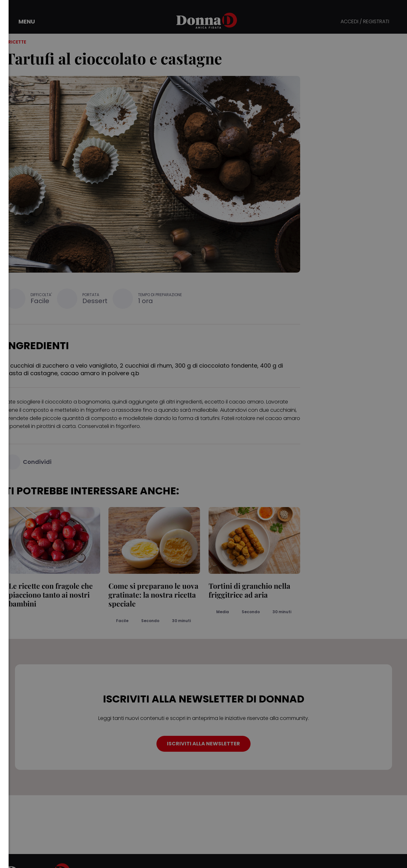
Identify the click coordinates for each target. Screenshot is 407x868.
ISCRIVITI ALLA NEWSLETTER (203, 744)
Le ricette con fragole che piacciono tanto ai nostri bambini (47, 595)
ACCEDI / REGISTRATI (365, 22)
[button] (22, 22)
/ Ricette (16, 42)
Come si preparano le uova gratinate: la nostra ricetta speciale (150, 595)
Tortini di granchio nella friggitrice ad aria (246, 590)
